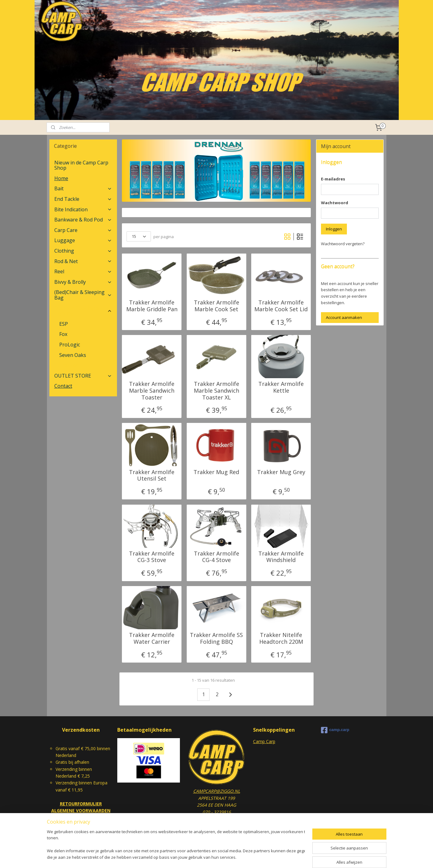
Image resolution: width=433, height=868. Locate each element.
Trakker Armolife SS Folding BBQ (216, 638)
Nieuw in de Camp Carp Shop (81, 165)
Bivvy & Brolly (83, 282)
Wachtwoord (335, 203)
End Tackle (83, 199)
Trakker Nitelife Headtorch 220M (281, 638)
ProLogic (70, 345)
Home (61, 178)
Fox (63, 334)
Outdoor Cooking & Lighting (83, 311)
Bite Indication (83, 209)
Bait (83, 188)
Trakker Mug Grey (281, 472)
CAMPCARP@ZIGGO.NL (217, 791)
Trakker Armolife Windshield (281, 557)
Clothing (83, 251)
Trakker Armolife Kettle (281, 387)
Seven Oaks (73, 355)
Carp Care (83, 230)
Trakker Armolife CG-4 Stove (217, 557)
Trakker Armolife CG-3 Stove (152, 557)
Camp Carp (264, 741)
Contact (63, 386)
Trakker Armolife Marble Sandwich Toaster (152, 391)
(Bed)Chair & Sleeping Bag (83, 295)
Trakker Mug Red (216, 472)
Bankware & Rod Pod (83, 220)
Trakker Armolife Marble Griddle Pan (152, 306)
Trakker (69, 365)
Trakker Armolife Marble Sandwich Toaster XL (217, 391)
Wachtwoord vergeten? (343, 244)
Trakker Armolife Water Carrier (152, 638)
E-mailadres (333, 179)
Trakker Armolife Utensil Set (152, 475)
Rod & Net (83, 261)
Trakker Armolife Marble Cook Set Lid (281, 306)
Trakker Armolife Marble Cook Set (217, 306)
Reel (83, 271)
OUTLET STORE (83, 376)
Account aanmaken (344, 317)
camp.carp (335, 730)
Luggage (83, 240)
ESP (64, 324)
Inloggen (334, 229)
